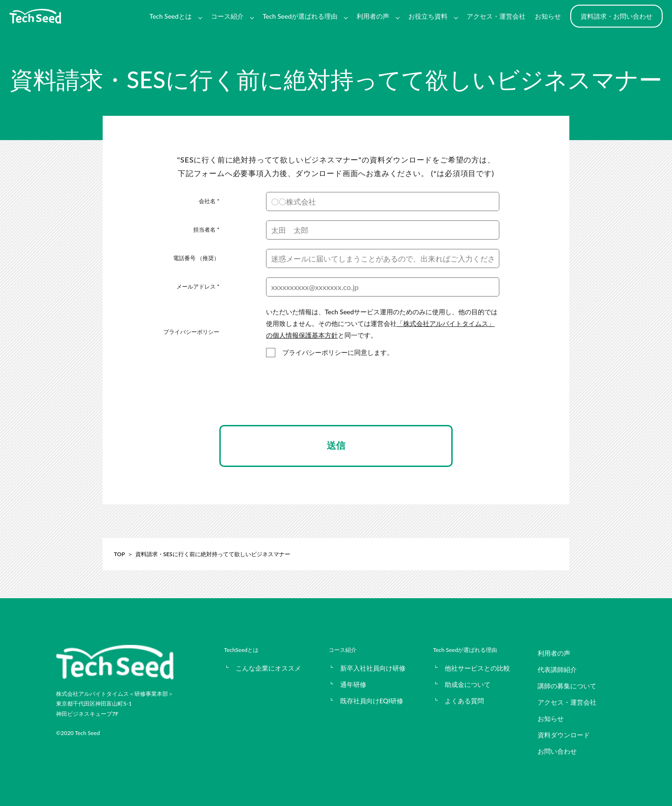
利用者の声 (373, 16)
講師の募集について (567, 686)
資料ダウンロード (564, 735)
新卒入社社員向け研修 (373, 668)
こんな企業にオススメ (268, 668)
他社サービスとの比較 (477, 668)
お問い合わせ (557, 751)
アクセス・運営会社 (496, 16)
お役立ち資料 (428, 16)
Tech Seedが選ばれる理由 (300, 16)
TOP (119, 554)
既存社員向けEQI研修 (372, 701)
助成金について (468, 684)
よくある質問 (464, 701)
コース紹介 (227, 16)
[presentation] (336, 400)
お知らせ (548, 16)
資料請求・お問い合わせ (616, 16)
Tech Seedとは (170, 16)
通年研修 (353, 684)
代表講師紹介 (557, 669)
